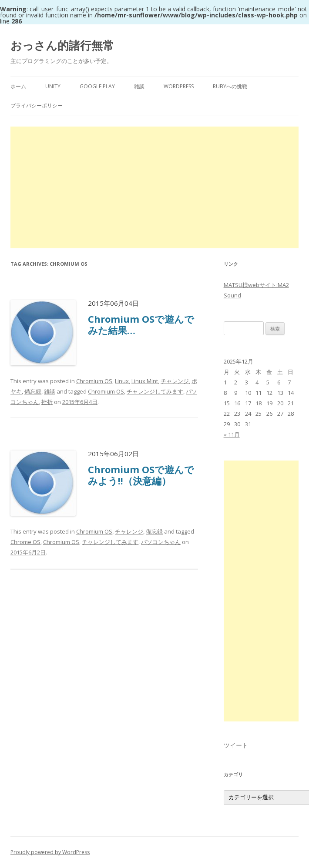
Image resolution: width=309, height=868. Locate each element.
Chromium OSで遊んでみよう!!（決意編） (141, 475)
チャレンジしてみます (155, 391)
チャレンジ (175, 381)
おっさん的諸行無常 (62, 45)
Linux (122, 381)
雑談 (139, 86)
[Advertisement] (154, 187)
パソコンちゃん (161, 542)
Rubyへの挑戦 (230, 86)
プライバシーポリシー (37, 105)
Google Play (97, 86)
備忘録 (33, 391)
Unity (53, 86)
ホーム (18, 86)
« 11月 (232, 434)
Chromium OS (94, 381)
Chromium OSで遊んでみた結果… (141, 324)
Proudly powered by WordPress (50, 852)
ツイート (236, 745)
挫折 (47, 402)
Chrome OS (25, 542)
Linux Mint (145, 381)
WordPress (179, 86)
